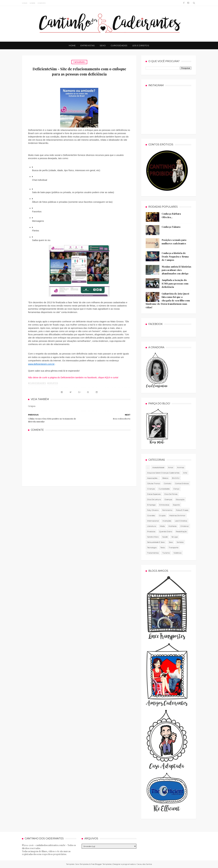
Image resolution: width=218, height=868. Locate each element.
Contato (42, 3)
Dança (176, 489)
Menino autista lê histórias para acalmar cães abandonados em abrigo (176, 270)
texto (163, 547)
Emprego (151, 505)
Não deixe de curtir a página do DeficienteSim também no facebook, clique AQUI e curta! (73, 377)
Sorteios (180, 542)
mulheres (173, 526)
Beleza (165, 478)
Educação (180, 499)
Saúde (165, 537)
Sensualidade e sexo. (156, 542)
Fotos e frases (182, 510)
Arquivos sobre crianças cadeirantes (163, 473)
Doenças (168, 499)
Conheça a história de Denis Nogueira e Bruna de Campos (175, 256)
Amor (171, 467)
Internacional (153, 521)
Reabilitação (181, 531)
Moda (162, 526)
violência (177, 553)
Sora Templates (82, 864)
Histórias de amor (177, 515)
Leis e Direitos (141, 45)
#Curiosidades (37, 383)
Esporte (176, 505)
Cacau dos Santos (144, 864)
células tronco (154, 483)
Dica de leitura (154, 499)
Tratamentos (153, 553)
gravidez (151, 515)
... (148, 467)
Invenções (167, 521)
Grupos (162, 515)
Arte (185, 473)
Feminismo (167, 510)
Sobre (33, 3)
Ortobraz (184, 526)
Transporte (173, 547)
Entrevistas (88, 45)
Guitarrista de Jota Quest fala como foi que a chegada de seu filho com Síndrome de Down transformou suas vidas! (168, 300)
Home (25, 3)
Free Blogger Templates (101, 864)
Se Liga (175, 537)
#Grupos (53, 383)
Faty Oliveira (153, 510)
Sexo (103, 45)
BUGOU (176, 478)
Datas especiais (154, 494)
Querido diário (166, 531)
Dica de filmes (171, 494)
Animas (181, 467)
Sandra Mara (153, 537)
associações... (153, 478)
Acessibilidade (158, 467)
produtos (151, 531)
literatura (152, 526)
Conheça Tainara (171, 227)
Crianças (151, 489)
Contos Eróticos (182, 483)
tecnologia (152, 547)
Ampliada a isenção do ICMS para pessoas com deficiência (175, 283)
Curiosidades (119, 45)
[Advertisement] (79, 458)
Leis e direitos (181, 521)
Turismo (166, 553)
